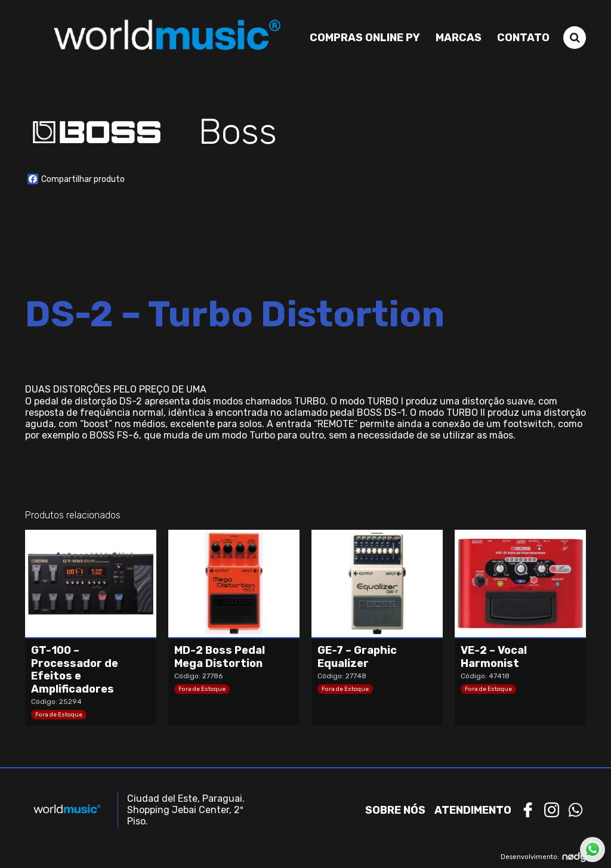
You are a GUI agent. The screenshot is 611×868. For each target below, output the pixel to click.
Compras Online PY (365, 38)
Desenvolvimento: (543, 857)
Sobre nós (395, 810)
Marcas (459, 38)
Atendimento (473, 810)
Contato (523, 38)
